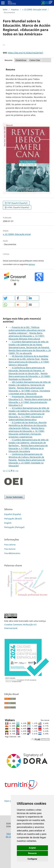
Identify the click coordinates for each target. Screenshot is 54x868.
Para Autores (10, 549)
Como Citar (35, 60)
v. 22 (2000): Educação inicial (34, 10)
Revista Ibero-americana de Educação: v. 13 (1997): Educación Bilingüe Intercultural (27, 336)
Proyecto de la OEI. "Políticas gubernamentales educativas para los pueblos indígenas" (27, 330)
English (8, 523)
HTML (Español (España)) (18, 207)
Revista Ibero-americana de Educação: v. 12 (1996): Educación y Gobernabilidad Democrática (27, 417)
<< (4, 471)
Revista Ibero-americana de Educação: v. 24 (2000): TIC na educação (30, 352)
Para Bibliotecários (12, 553)
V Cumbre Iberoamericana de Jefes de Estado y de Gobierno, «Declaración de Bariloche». (29, 443)
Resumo (8, 60)
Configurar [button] (32, 859)
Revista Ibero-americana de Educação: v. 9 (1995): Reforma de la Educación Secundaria (28, 448)
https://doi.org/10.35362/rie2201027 (26, 53)
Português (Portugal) (14, 527)
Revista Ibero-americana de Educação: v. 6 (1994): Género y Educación (29, 362)
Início (5, 10)
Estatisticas (21, 60)
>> (17, 471)
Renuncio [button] (32, 853)
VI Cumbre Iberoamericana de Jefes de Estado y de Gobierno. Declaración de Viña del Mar (29, 411)
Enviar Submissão (14, 497)
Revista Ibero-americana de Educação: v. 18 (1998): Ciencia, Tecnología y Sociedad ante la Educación (29, 391)
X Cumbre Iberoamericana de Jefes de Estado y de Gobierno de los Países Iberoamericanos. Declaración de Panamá (29, 345)
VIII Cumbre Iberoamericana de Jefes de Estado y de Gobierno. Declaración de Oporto (30, 385)
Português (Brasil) (13, 519)
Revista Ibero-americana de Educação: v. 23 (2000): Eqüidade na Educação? (30, 376)
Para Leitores (10, 545)
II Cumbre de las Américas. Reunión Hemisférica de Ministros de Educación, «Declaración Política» (28, 425)
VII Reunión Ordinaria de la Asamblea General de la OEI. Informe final (29, 358)
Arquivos (15, 10)
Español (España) (13, 514)
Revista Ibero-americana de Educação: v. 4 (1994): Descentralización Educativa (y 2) (30, 402)
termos (32, 264)
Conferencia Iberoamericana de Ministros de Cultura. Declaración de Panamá (26, 457)
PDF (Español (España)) (17, 203)
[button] (9, 298)
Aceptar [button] (32, 848)
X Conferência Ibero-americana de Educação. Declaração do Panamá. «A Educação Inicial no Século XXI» (27, 370)
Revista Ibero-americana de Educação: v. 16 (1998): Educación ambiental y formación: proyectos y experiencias (27, 432)
